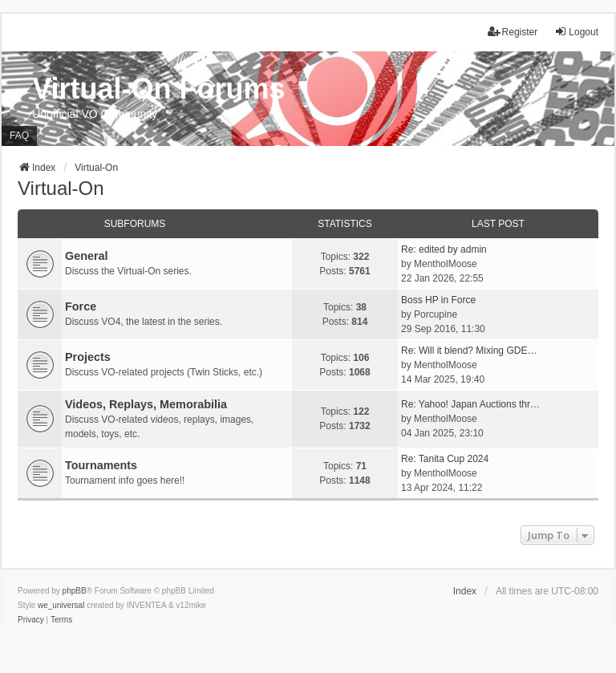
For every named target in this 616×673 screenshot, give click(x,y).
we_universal (61, 605)
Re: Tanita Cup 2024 (445, 459)
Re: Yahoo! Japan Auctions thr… (470, 404)
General (87, 256)
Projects (88, 357)
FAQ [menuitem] (19, 136)
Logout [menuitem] (576, 32)
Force (81, 306)
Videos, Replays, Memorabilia (146, 404)
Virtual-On (61, 188)
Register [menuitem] (513, 32)
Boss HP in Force (438, 300)
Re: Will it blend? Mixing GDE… (469, 351)
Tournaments (101, 465)
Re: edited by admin (444, 249)
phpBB (75, 591)
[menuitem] (31, 620)
